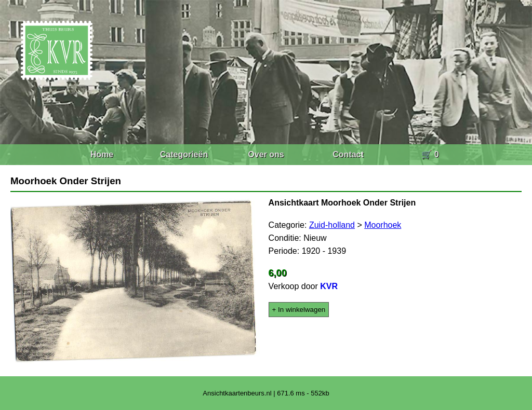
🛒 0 (430, 154)
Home (102, 154)
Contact (348, 154)
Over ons (266, 154)
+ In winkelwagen (299, 310)
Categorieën (184, 154)
